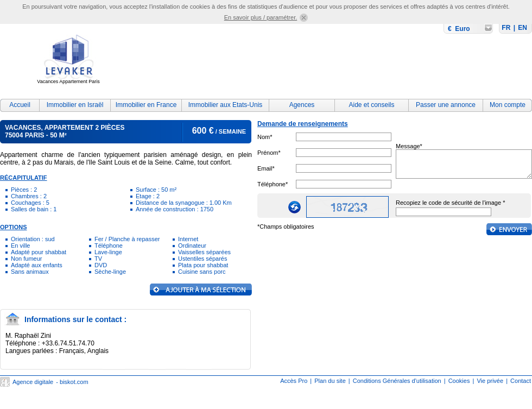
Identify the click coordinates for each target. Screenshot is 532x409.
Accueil (20, 105)
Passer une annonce (446, 105)
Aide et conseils (371, 105)
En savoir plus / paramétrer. (261, 17)
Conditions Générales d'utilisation (397, 381)
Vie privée (490, 381)
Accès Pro (294, 381)
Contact (521, 381)
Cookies (459, 381)
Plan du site (330, 381)
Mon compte (508, 105)
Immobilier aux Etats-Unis (226, 105)
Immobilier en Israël (75, 105)
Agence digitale (33, 382)
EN (522, 28)
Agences (302, 105)
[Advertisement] (181, 58)
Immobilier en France (146, 105)
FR (506, 28)
